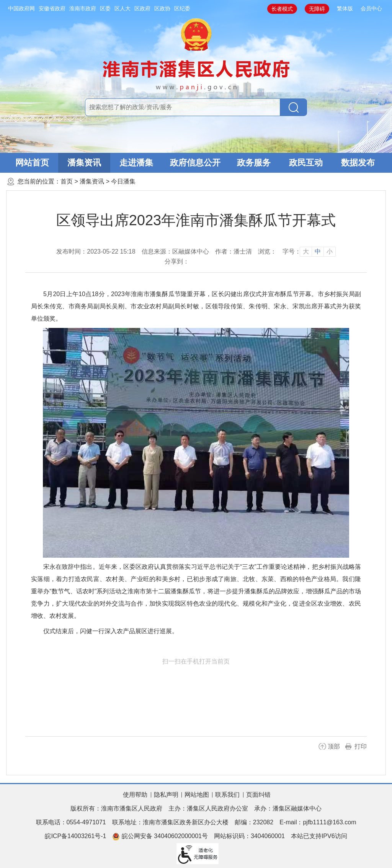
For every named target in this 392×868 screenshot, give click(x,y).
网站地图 (197, 795)
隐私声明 (166, 795)
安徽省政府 (52, 8)
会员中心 (371, 8)
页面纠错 (258, 795)
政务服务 (254, 163)
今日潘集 (123, 181)
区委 (105, 8)
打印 (361, 746)
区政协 (162, 8)
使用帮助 (135, 795)
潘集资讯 (84, 163)
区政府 (142, 8)
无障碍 (317, 9)
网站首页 (32, 163)
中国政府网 (21, 8)
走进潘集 (136, 163)
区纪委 (182, 8)
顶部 (334, 746)
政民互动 (306, 163)
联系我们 (227, 795)
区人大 (122, 8)
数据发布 (358, 163)
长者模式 (282, 9)
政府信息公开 (195, 163)
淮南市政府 (83, 8)
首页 (67, 181)
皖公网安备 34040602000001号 (160, 837)
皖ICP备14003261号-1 (75, 836)
